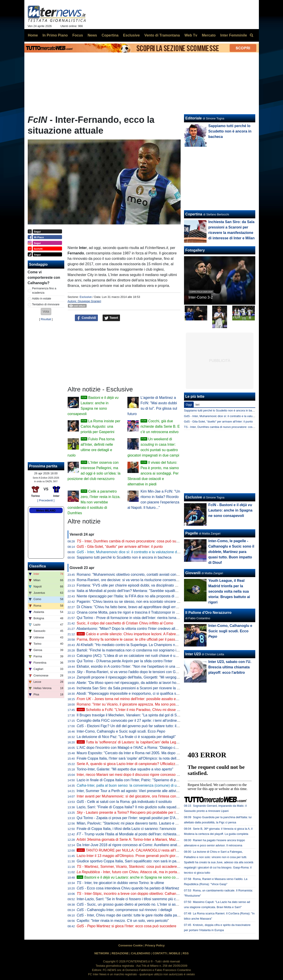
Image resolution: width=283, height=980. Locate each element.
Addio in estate (42, 298)
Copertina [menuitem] (110, 35)
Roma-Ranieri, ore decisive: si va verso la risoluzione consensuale (130, 580)
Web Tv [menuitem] (191, 35)
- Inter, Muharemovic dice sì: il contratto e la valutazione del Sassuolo (136, 552)
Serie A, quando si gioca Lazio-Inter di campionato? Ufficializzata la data (134, 764)
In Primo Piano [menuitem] (55, 35)
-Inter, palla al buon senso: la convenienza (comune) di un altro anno (136, 785)
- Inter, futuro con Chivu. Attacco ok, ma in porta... (128, 872)
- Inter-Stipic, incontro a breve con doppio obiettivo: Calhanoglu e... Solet (137, 894)
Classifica (38, 566)
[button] (46, 312)
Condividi (86, 318)
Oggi (189, 405)
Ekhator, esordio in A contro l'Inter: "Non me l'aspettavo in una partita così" (136, 666)
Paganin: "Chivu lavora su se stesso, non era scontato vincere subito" (132, 602)
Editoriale (194, 118)
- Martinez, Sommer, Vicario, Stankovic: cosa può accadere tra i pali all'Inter (140, 867)
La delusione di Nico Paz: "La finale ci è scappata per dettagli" (126, 737)
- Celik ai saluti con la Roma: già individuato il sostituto (124, 802)
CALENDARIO (141, 953)
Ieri (198, 405)
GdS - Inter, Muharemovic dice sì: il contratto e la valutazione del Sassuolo (232, 416)
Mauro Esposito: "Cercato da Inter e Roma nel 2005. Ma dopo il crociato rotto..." (140, 753)
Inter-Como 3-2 (201, 297)
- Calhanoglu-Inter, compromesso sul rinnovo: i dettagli (124, 910)
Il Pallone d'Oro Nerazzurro (208, 613)
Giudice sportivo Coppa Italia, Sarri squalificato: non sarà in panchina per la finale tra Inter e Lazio (155, 861)
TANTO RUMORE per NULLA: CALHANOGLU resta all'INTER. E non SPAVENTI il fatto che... (156, 850)
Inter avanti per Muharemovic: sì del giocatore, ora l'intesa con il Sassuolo (136, 796)
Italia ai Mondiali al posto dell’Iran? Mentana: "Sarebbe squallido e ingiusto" (137, 591)
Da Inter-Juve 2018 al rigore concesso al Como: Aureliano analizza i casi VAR (139, 845)
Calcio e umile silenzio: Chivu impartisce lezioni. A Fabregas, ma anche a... (141, 634)
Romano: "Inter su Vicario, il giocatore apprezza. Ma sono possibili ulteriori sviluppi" (143, 704)
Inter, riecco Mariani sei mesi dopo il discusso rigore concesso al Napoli (134, 775)
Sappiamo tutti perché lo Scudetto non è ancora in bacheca (124, 557)
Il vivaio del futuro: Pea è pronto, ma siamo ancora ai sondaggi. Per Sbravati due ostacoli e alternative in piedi (153, 473)
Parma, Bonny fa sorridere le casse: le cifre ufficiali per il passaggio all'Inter (137, 639)
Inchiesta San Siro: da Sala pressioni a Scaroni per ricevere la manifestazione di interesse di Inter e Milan (161, 688)
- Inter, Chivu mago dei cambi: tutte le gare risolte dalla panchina (132, 915)
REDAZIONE (120, 953)
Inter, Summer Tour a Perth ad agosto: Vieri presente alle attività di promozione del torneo (148, 791)
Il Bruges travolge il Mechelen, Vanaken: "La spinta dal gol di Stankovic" (134, 715)
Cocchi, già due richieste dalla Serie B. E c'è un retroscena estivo (160, 426)
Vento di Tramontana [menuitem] (162, 35)
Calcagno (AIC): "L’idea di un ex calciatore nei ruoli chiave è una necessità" (137, 656)
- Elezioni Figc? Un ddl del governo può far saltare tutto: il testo (131, 726)
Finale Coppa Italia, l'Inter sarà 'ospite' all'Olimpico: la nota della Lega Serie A (138, 758)
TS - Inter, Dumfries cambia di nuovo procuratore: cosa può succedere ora (231, 427)
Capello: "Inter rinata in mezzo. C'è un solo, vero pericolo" (123, 921)
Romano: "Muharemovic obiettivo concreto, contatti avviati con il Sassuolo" (136, 575)
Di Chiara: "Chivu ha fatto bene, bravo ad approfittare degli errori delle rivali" (137, 607)
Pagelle (192, 533)
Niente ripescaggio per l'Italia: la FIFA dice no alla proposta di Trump (131, 596)
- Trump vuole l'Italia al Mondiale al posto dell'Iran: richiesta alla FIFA (134, 834)
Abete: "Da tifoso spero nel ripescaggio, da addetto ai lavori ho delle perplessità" (140, 683)
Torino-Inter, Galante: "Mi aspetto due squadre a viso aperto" (125, 769)
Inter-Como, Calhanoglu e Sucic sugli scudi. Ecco (121, 731)
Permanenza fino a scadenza (44, 290)
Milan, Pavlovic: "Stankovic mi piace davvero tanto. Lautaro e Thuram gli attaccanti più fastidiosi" (154, 823)
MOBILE (175, 953)
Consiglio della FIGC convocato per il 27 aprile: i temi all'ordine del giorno (135, 721)
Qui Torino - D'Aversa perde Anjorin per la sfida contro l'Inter (124, 661)
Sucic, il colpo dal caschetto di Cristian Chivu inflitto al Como (125, 623)
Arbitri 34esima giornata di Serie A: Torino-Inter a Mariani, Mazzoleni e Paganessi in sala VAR (151, 840)
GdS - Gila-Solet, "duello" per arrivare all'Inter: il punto (218, 421)
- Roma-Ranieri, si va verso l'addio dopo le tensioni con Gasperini (132, 672)
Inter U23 (193, 654)
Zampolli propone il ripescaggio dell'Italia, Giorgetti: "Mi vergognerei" (131, 677)
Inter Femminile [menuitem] (234, 35)
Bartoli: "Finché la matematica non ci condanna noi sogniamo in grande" (134, 650)
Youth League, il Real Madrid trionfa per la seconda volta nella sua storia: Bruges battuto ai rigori (229, 591)
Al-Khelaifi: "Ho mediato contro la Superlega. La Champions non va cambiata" (139, 645)
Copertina (194, 214)
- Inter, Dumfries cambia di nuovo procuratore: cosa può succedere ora (136, 541)
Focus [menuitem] (78, 35)
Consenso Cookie (131, 945)
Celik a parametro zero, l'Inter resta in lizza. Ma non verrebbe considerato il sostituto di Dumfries (94, 502)
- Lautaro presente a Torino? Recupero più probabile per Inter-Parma (135, 812)
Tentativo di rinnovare (46, 304)
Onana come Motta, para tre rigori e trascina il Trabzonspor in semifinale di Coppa (142, 612)
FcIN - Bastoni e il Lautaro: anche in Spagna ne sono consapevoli (230, 510)
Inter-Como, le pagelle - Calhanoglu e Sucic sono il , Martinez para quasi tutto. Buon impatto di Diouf (231, 552)
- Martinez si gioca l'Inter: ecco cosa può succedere (127, 926)
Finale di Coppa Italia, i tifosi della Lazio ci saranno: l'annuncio (126, 829)
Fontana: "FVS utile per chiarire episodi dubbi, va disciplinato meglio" (132, 585)
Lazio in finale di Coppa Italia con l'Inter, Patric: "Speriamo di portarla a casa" (138, 780)
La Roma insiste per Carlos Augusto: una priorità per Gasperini (101, 426)
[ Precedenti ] (46, 500)
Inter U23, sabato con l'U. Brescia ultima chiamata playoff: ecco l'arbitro (230, 667)
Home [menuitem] (33, 35)
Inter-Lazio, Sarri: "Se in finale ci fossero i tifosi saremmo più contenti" (132, 899)
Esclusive (86, 297)
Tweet (111, 318)
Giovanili (193, 573)
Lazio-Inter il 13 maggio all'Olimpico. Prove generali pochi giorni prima (132, 856)
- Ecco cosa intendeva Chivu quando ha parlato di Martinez (128, 888)
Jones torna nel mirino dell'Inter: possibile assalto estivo (130, 699)
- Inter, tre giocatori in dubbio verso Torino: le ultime (120, 883)
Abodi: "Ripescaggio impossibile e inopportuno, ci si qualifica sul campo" (134, 693)
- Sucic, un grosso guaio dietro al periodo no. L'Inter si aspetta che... (135, 904)
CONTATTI (160, 953)
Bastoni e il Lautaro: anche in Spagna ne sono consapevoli (134, 877)
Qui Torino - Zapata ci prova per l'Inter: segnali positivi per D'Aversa (130, 818)
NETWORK (102, 953)
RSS (186, 953)
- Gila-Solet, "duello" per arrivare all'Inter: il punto (120, 547)
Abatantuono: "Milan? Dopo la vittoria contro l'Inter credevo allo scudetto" (135, 629)
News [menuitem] (92, 35)
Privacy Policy (155, 945)
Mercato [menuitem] (209, 35)
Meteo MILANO (46, 511)
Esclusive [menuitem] (131, 35)
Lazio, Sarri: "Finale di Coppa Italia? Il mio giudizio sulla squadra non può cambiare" (144, 807)
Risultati (46, 319)
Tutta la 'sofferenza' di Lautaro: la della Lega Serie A (134, 742)
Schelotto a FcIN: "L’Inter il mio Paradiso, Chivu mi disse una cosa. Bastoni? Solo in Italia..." (154, 710)
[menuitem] (252, 35)
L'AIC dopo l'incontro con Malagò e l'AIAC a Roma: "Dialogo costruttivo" (134, 748)
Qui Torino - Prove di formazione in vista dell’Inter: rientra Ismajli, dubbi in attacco (141, 618)
